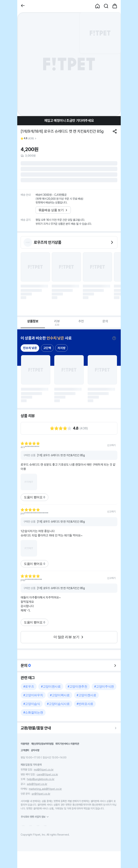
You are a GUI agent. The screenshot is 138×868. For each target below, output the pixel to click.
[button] (23, 6)
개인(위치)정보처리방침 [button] (42, 744)
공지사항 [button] (35, 750)
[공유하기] (115, 131)
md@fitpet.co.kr (44, 769)
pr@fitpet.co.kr (41, 794)
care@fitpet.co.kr (47, 774)
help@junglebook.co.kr (41, 779)
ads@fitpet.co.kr (37, 784)
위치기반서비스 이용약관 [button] (67, 744)
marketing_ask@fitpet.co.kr (45, 789)
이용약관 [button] (25, 744)
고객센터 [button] (25, 750)
